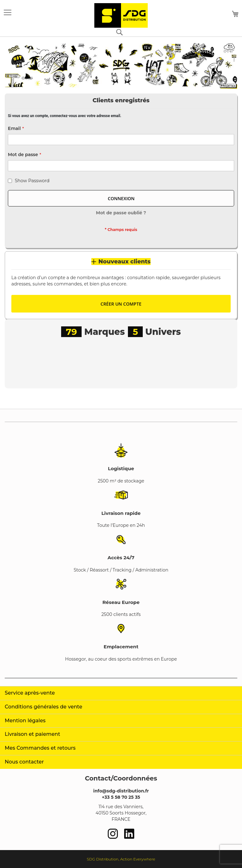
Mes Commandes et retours (40, 748)
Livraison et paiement (32, 734)
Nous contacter (24, 762)
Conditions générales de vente (43, 707)
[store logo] (121, 15)
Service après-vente (30, 693)
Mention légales (25, 721)
